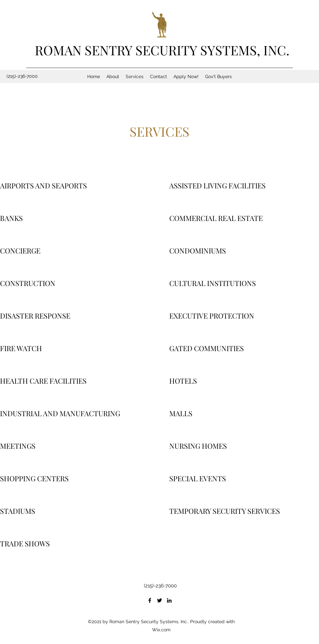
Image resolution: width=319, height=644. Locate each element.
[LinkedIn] (169, 600)
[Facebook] (150, 600)
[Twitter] (159, 600)
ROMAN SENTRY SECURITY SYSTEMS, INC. (162, 50)
